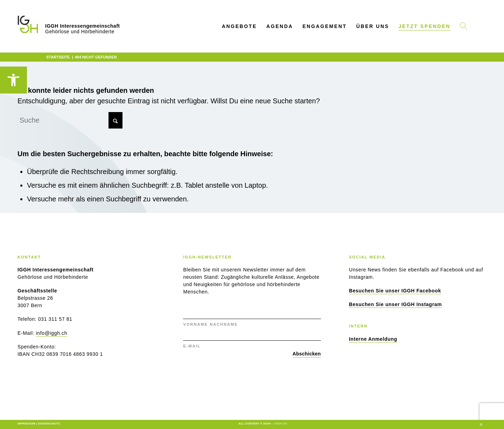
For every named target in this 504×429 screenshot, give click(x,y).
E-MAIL (192, 346)
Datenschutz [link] (49, 424)
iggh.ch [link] (281, 424)
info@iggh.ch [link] (52, 333)
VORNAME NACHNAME (210, 324)
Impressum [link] (26, 424)
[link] (13, 80)
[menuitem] (239, 26)
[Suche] (70, 120)
